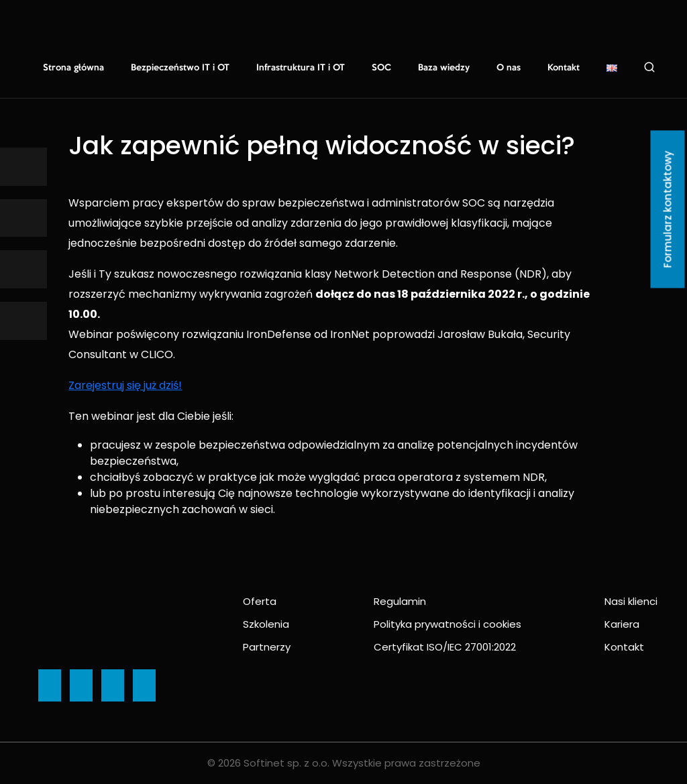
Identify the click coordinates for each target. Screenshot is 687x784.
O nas (509, 68)
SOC (381, 68)
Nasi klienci (631, 601)
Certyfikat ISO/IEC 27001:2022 (445, 647)
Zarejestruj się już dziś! (125, 385)
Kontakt (564, 68)
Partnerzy (267, 647)
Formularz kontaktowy (668, 210)
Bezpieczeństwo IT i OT (180, 68)
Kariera (622, 624)
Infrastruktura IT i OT (301, 68)
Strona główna (73, 68)
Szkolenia (266, 624)
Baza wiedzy (444, 68)
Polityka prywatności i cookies (447, 624)
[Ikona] (23, 167)
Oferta (260, 601)
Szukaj (649, 67)
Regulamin (400, 601)
